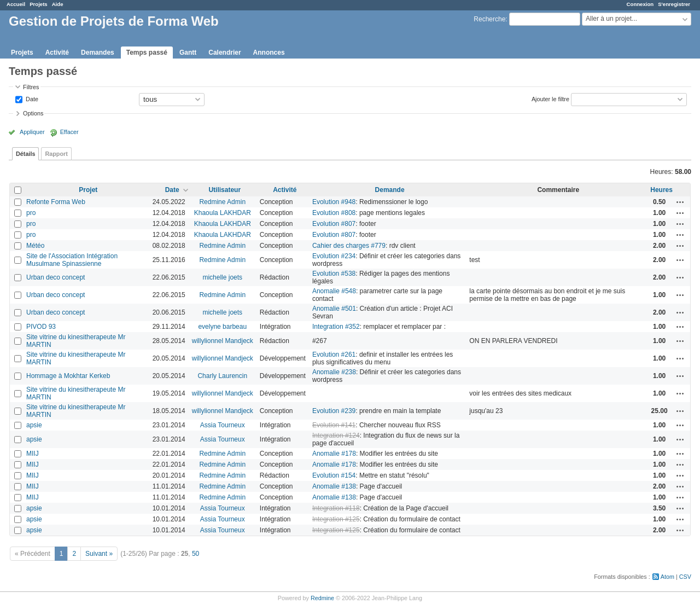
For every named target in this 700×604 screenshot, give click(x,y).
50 (196, 554)
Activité (57, 53)
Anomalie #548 (334, 291)
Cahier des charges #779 (349, 246)
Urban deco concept (56, 277)
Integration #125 (336, 519)
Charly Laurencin (222, 376)
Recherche (489, 19)
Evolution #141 (334, 425)
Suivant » (99, 554)
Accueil (16, 4)
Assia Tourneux (223, 425)
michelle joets (222, 277)
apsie (34, 425)
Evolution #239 (334, 411)
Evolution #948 (334, 202)
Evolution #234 (334, 256)
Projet (88, 190)
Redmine (322, 598)
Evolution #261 (334, 355)
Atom (667, 577)
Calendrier (224, 53)
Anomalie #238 (334, 372)
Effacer (69, 132)
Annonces (269, 53)
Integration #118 (336, 508)
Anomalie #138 (334, 486)
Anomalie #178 (334, 454)
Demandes (98, 53)
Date (31, 98)
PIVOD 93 (41, 327)
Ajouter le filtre (550, 98)
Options (33, 113)
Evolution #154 (334, 475)
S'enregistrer (674, 4)
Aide (58, 4)
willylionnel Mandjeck (223, 341)
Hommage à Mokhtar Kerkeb (68, 376)
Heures (661, 190)
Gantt (188, 53)
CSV (685, 577)
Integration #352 (336, 327)
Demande (390, 190)
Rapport (56, 154)
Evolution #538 (334, 274)
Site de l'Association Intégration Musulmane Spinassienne (72, 260)
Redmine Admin (222, 202)
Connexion (640, 4)
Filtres (31, 87)
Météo (35, 246)
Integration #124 (336, 435)
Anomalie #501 (334, 309)
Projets (39, 4)
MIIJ (33, 454)
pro (31, 213)
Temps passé (147, 53)
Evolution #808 (334, 213)
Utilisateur (224, 190)
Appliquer (32, 132)
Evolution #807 (334, 224)
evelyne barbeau (222, 327)
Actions (680, 202)
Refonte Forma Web (56, 202)
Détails (25, 154)
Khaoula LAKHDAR (223, 213)
